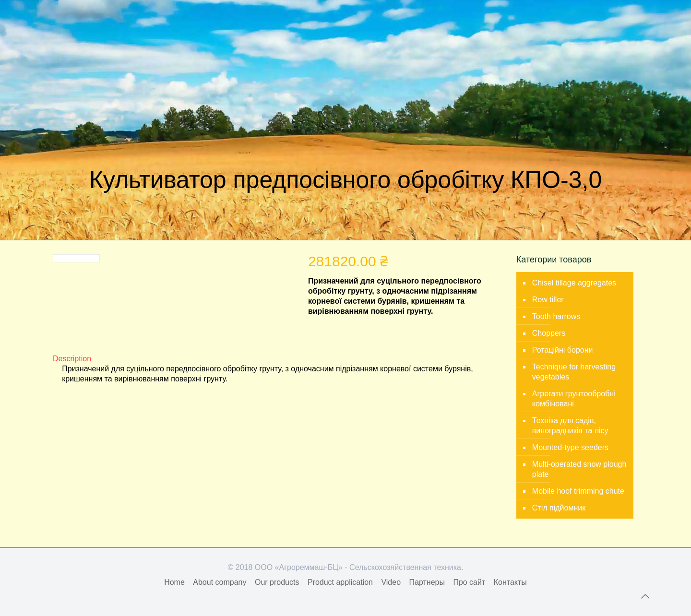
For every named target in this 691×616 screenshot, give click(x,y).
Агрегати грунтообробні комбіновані (574, 399)
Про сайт (469, 582)
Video (391, 582)
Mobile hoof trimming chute (578, 491)
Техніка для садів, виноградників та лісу (570, 426)
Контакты (510, 582)
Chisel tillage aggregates (574, 283)
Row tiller (548, 300)
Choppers (549, 333)
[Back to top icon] (645, 596)
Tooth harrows (556, 316)
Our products (277, 582)
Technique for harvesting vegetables (574, 372)
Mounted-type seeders (570, 447)
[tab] (277, 359)
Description (72, 359)
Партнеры (427, 582)
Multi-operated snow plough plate (579, 469)
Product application (340, 582)
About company (220, 582)
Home (174, 582)
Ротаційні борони (563, 350)
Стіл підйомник (559, 508)
